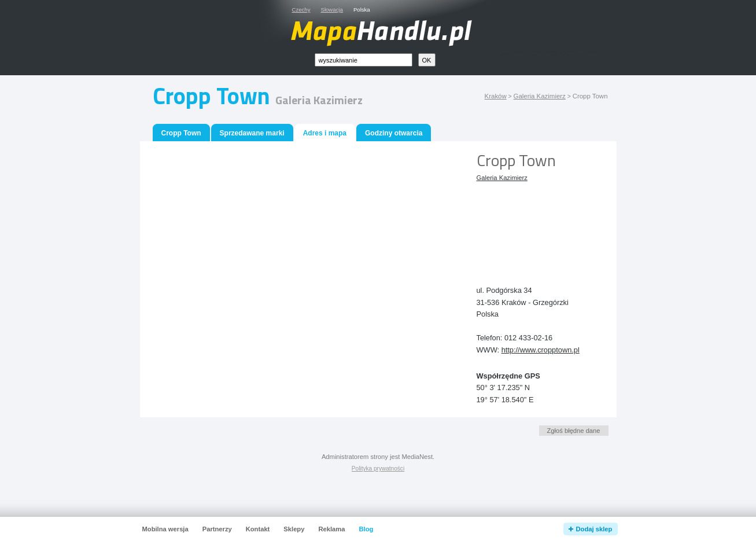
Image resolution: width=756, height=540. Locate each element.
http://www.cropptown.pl (541, 350)
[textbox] (364, 60)
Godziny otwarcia (394, 133)
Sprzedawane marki (252, 133)
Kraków (496, 96)
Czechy (301, 10)
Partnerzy (217, 529)
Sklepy (294, 529)
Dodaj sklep (594, 529)
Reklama (331, 529)
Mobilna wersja (165, 529)
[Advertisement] (529, 225)
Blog (366, 529)
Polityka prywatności (378, 469)
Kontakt (258, 529)
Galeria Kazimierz (540, 96)
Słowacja (332, 10)
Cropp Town (181, 133)
